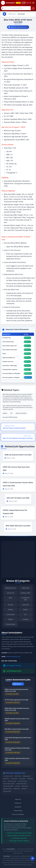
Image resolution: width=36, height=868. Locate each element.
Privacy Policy (18, 811)
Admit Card (12, 14)
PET (11, 413)
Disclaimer (18, 807)
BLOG (11, 599)
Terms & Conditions (18, 814)
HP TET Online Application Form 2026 (17, 701)
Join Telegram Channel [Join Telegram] (12, 666)
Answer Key (11, 594)
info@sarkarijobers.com (13, 656)
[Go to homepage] (4, 14)
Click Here (27, 338)
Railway (11, 611)
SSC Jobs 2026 (8, 776)
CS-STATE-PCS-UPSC (25, 600)
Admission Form (11, 589)
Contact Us (18, 803)
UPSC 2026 (18, 776)
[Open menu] (33, 3)
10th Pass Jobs (12, 781)
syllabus (5, 413)
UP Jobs (18, 786)
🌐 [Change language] (24, 3)
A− (30, 3)
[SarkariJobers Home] (8, 3)
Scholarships (11, 616)
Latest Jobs (25, 606)
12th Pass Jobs (22, 781)
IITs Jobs (11, 606)
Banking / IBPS (25, 594)
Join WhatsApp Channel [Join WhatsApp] (12, 671)
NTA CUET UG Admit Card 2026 (18, 498)
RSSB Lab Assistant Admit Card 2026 (18, 455)
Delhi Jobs (17, 789)
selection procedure (21, 413)
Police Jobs (14, 779)
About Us (18, 799)
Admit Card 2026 (22, 784)
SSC (25, 616)
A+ (28, 3)
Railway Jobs (26, 776)
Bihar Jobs (25, 786)
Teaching (25, 621)
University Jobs (11, 626)
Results (25, 611)
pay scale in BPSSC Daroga (10, 417)
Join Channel (28, 373)
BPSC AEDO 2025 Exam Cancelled (18, 526)
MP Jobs (24, 789)
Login (18, 3)
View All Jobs (18, 684)
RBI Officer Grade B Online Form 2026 (17, 730)
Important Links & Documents (18, 27)
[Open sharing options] (33, 858)
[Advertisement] (18, 559)
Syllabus (11, 621)
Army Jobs (22, 779)
